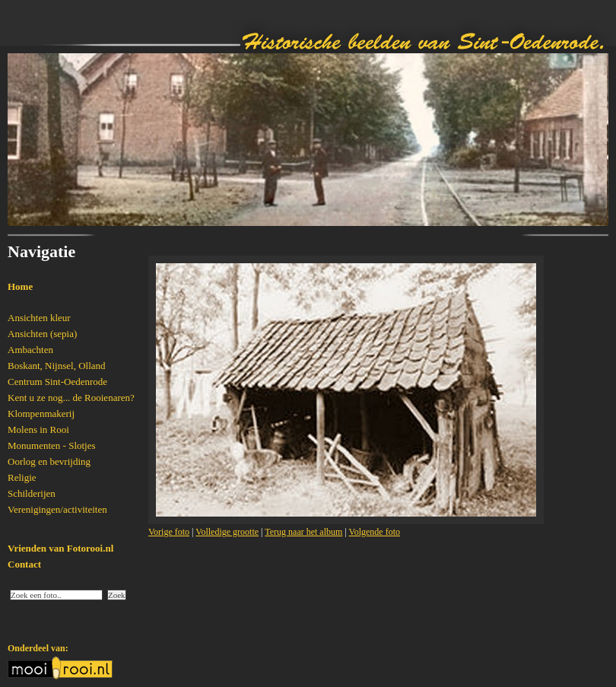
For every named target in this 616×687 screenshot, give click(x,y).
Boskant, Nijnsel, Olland (57, 366)
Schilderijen (32, 493)
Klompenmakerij (41, 413)
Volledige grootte (227, 532)
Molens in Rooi (38, 429)
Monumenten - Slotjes (52, 445)
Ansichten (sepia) (42, 334)
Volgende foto (375, 532)
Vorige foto (169, 532)
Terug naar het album (303, 532)
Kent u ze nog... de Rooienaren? (71, 398)
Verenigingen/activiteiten (57, 509)
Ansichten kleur (39, 318)
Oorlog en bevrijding (49, 461)
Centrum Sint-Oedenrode (57, 382)
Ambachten (30, 350)
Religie (22, 477)
